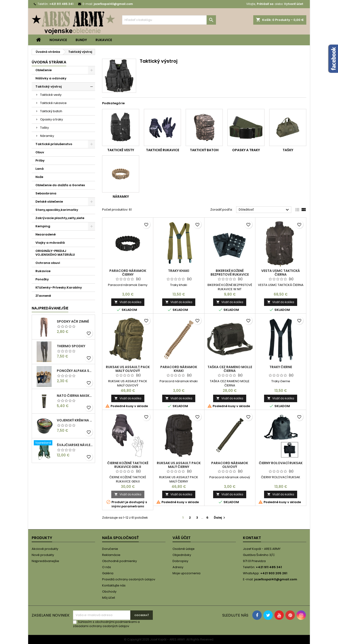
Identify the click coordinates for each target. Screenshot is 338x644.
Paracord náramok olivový (230, 465)
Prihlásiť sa (265, 4)
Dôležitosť (264, 210)
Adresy (178, 567)
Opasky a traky (52, 119)
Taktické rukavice (53, 103)
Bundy (81, 40)
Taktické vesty (51, 95)
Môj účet (109, 598)
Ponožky (42, 279)
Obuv (40, 152)
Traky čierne (281, 367)
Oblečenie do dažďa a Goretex (60, 185)
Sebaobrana (46, 193)
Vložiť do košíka (128, 302)
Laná (40, 169)
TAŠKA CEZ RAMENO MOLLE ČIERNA (230, 369)
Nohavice (58, 40)
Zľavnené (43, 296)
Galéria (108, 573)
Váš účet (182, 538)
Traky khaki (179, 271)
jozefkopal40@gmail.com (113, 4)
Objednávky (182, 555)
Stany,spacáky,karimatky (57, 210)
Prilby (40, 160)
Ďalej (220, 518)
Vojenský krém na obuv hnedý (75, 420)
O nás (107, 567)
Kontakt (252, 538)
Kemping (43, 226)
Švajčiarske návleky (75, 445)
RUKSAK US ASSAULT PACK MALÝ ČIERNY (179, 465)
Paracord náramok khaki (179, 369)
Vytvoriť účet (294, 4)
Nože (39, 177)
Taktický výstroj (49, 87)
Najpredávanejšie (50, 308)
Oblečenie (44, 70)
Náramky (47, 136)
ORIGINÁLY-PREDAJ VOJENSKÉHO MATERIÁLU (55, 253)
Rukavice (104, 40)
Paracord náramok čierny (128, 273)
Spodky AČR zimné (73, 321)
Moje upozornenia (186, 573)
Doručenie (110, 549)
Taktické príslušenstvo (54, 144)
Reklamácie (111, 555)
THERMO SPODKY (71, 346)
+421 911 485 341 (61, 4)
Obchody (109, 592)
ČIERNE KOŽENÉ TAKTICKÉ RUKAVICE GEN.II (128, 465)
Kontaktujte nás (114, 585)
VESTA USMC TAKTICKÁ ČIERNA (281, 273)
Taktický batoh (51, 111)
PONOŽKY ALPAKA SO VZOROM (75, 371)
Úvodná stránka (49, 62)
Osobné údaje (184, 549)
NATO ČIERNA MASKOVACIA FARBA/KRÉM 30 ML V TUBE (75, 396)
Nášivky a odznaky (51, 78)
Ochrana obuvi (48, 263)
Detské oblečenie (49, 202)
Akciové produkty (45, 549)
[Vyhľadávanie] (169, 20)
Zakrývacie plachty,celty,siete (60, 218)
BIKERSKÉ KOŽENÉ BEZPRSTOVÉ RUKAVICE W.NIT (230, 274)
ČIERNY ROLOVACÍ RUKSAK (281, 463)
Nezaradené (46, 234)
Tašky (44, 128)
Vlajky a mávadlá (50, 243)
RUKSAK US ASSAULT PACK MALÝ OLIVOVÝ (128, 369)
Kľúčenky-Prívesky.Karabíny (59, 287)
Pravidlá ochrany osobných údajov (129, 579)
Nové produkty (43, 555)
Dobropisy (180, 561)
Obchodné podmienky (119, 561)
